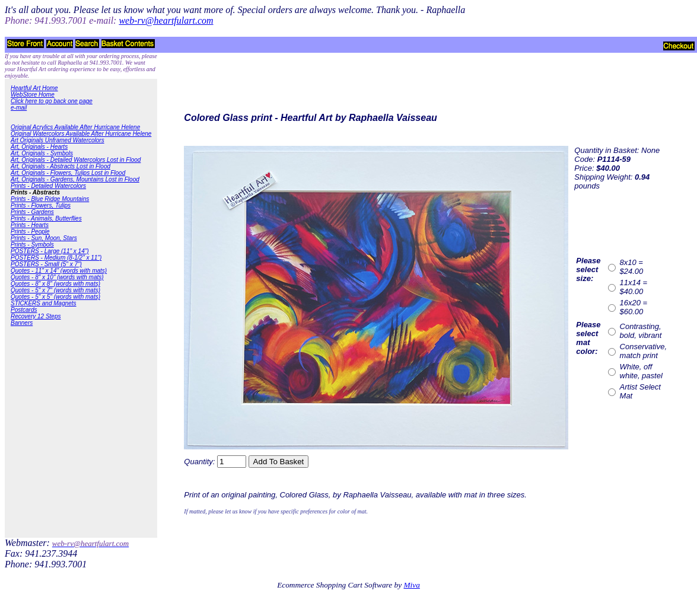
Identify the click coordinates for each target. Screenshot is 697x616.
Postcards (24, 310)
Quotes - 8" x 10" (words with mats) (57, 277)
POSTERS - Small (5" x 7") (46, 264)
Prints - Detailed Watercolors (48, 186)
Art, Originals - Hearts (39, 147)
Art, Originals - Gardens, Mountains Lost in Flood (75, 179)
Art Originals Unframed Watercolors (58, 140)
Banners (22, 323)
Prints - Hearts (30, 225)
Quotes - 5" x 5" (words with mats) (55, 297)
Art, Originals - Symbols (42, 153)
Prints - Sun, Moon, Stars (44, 238)
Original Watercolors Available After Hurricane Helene (81, 134)
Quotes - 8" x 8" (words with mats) (55, 284)
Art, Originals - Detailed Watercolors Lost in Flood (76, 160)
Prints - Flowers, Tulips (41, 205)
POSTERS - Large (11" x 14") (50, 251)
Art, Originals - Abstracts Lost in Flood (61, 166)
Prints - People (30, 232)
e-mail (19, 108)
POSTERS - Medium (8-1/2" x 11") (56, 258)
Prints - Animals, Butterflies (46, 218)
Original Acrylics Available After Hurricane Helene (75, 127)
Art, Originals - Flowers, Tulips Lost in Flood (68, 173)
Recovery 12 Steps (36, 316)
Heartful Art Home (34, 88)
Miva (411, 585)
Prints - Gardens (32, 212)
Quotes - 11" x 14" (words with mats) (59, 271)
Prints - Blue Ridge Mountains (50, 199)
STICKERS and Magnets (44, 303)
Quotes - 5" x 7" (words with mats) (55, 290)
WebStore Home (33, 95)
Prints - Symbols (32, 245)
